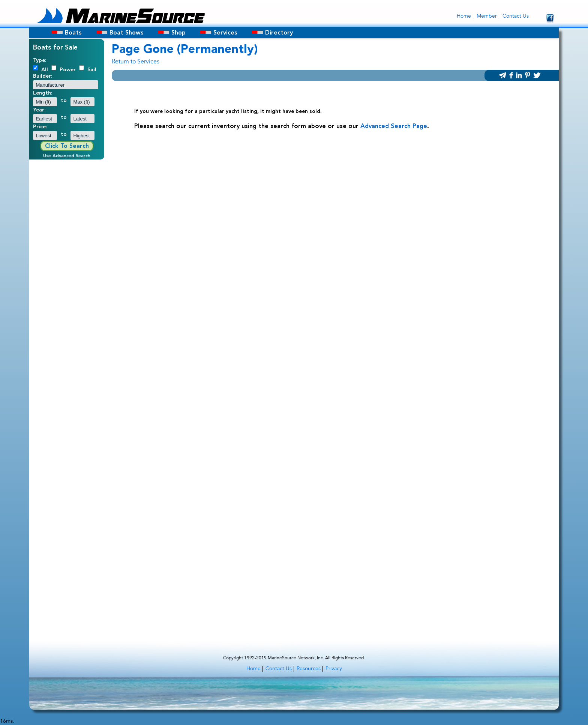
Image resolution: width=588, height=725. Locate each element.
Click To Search (67, 146)
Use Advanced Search (67, 156)
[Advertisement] (67, 276)
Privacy (334, 669)
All (45, 70)
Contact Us (516, 16)
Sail (92, 70)
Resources (309, 669)
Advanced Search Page (394, 126)
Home (464, 16)
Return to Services (136, 62)
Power (68, 70)
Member (487, 16)
